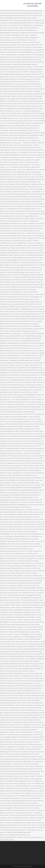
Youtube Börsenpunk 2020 (10, 847)
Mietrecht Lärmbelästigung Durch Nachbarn (16, 854)
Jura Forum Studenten (16, 857)
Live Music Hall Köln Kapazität (33, 857)
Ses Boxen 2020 (31, 852)
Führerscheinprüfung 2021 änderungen (14, 852)
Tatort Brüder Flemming (26, 847)
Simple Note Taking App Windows (13, 859)
